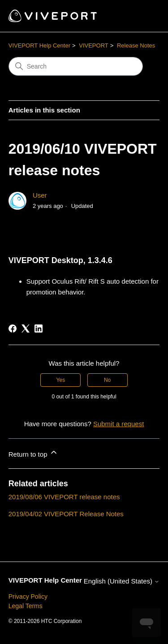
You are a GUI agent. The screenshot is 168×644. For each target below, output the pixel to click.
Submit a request (118, 424)
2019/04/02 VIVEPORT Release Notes (66, 514)
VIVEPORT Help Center (39, 45)
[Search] (76, 66)
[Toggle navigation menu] (144, 16)
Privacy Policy (28, 596)
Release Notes (136, 45)
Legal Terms (26, 606)
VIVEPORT (94, 45)
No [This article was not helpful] (107, 380)
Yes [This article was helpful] (61, 380)
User (40, 195)
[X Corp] (26, 328)
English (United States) (122, 581)
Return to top (33, 453)
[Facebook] (13, 328)
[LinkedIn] (39, 328)
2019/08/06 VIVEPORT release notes (64, 497)
